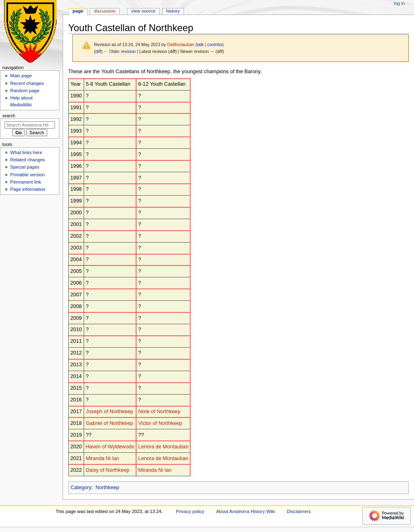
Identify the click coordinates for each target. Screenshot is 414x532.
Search (9, 116)
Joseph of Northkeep (109, 412)
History (173, 11)
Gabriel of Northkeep (109, 423)
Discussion (105, 11)
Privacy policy (190, 511)
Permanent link (25, 182)
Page (78, 11)
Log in (399, 3)
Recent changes (27, 83)
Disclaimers (299, 511)
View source (143, 11)
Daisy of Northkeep (108, 470)
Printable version (27, 175)
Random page (25, 91)
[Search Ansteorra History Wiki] (30, 125)
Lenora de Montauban (163, 447)
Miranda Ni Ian (102, 458)
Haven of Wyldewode (110, 447)
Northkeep (107, 488)
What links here (26, 152)
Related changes (27, 160)
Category (81, 488)
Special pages (25, 167)
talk (200, 44)
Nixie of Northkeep (159, 412)
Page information (28, 189)
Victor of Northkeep (160, 423)
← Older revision (119, 51)
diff (98, 51)
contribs (214, 44)
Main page (21, 76)
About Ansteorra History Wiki (246, 511)
